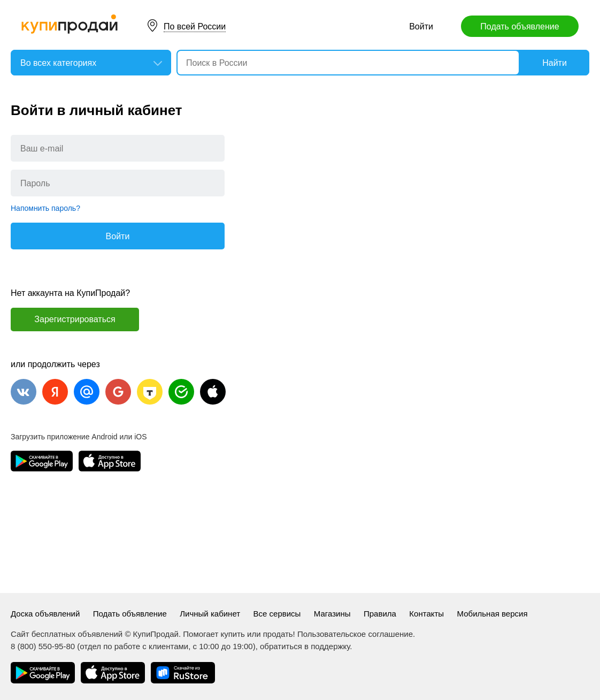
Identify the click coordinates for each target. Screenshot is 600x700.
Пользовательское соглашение (355, 634)
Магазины (332, 614)
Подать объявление (520, 26)
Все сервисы (277, 614)
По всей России (195, 26)
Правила (380, 614)
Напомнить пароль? (45, 208)
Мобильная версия (493, 614)
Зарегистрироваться (75, 319)
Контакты (426, 614)
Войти (421, 26)
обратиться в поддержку (305, 646)
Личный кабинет (210, 614)
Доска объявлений (45, 614)
